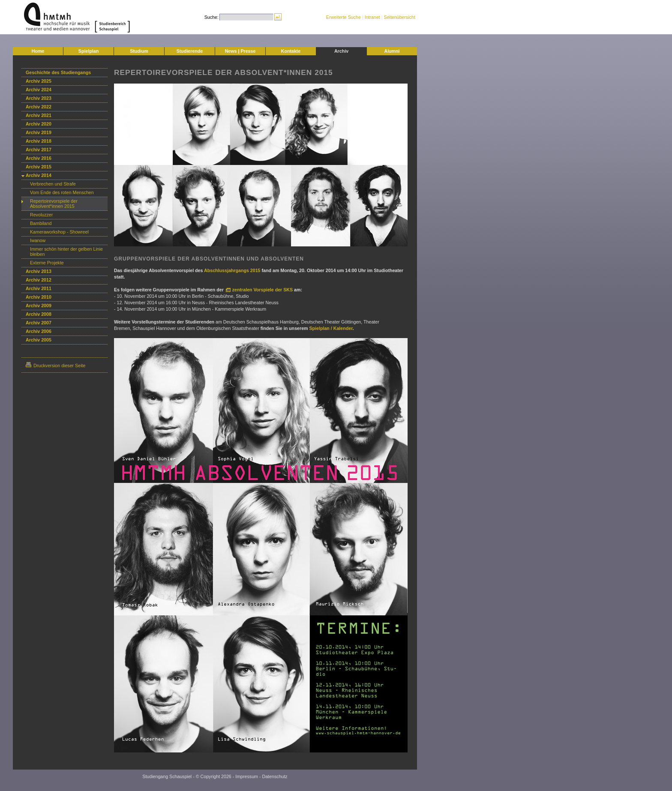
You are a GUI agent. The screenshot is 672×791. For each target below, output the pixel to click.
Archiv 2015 (39, 167)
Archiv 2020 (39, 124)
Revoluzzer (41, 215)
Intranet (372, 17)
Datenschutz (274, 776)
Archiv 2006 (39, 331)
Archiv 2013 (39, 271)
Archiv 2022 (39, 107)
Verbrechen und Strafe (53, 184)
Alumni (392, 51)
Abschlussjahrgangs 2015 (233, 270)
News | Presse (240, 51)
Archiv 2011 (39, 288)
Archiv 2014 (39, 175)
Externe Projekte (47, 263)
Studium (139, 51)
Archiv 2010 (39, 297)
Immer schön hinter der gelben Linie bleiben (66, 252)
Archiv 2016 (39, 158)
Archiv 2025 (39, 81)
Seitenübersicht (400, 17)
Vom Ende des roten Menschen (62, 192)
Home (38, 51)
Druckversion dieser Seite (55, 366)
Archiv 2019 (39, 132)
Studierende (190, 51)
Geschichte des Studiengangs (58, 72)
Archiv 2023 (39, 98)
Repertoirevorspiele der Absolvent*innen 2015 (54, 204)
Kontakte (291, 51)
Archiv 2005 (39, 340)
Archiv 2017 (39, 150)
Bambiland (41, 223)
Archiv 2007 (39, 323)
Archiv (341, 51)
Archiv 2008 (39, 314)
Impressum (247, 776)
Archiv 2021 (39, 115)
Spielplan (88, 51)
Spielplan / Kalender (331, 328)
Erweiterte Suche (343, 17)
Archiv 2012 (39, 280)
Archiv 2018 (39, 141)
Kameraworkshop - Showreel (59, 232)
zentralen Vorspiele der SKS (263, 290)
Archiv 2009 (39, 306)
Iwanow (38, 240)
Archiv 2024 (39, 90)
